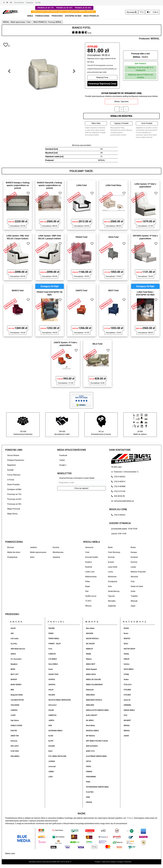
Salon (32, 557)
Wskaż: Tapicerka (121, 101)
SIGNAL (126, 654)
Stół (87, 591)
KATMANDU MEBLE (55, 731)
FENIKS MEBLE (54, 639)
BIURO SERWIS (16, 685)
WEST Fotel (113, 290)
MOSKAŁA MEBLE (93, 731)
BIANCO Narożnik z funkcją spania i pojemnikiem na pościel (50, 185)
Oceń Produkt (147, 123)
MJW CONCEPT (92, 715)
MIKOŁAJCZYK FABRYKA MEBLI (98, 710)
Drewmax (14, 741)
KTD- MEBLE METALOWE (57, 756)
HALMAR (52, 695)
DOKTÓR (14, 731)
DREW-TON (15, 736)
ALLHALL (14, 644)
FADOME (52, 628)
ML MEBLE (90, 720)
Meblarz (89, 659)
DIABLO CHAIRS (16, 726)
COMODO (14, 710)
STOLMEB (127, 690)
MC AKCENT (91, 644)
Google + (63, 465)
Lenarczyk (52, 766)
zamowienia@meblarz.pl (122, 501)
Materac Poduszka (138, 572)
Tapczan (111, 596)
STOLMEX (127, 695)
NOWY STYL (90, 751)
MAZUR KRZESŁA (92, 639)
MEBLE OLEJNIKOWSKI (94, 685)
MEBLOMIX (90, 705)
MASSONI (90, 633)
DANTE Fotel (82, 290)
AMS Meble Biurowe (18, 649)
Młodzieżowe (58, 552)
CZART (13, 715)
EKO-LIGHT (15, 746)
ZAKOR (126, 736)
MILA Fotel (97, 344)
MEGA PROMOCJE (91, 16)
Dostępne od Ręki (14, 489)
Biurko (133, 547)
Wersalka (112, 601)
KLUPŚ (51, 741)
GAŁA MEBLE (53, 664)
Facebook (63, 455)
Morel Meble (91, 726)
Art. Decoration (16, 659)
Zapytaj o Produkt (121, 123)
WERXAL (155, 39)
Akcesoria (89, 547)
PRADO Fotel (82, 237)
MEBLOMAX (90, 695)
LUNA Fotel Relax (113, 185)
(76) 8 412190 (118, 491)
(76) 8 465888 (118, 486)
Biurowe (11, 547)
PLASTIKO (90, 792)
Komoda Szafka (92, 557)
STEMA (126, 674)
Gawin (51, 669)
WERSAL (127, 726)
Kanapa (134, 552)
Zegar (133, 606)
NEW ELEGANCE (92, 746)
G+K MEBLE (53, 659)
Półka (88, 581)
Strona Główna (19, 3)
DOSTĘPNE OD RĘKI (73, 16)
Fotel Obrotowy (114, 552)
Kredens (89, 562)
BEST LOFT (15, 674)
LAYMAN (52, 761)
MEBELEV (90, 649)
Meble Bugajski (92, 669)
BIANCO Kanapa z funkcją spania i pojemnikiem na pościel (18, 185)
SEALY (126, 644)
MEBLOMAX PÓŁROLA (94, 700)
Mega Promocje (14, 509)
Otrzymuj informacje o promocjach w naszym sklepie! (77, 478)
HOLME (51, 710)
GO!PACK (52, 679)
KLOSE (51, 736)
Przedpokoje (12, 557)
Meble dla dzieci (14, 552)
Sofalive (127, 664)
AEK (12, 633)
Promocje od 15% (14, 494)
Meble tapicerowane (38, 552)
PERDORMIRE (91, 777)
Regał (88, 586)
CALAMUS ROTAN (17, 700)
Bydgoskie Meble (17, 695)
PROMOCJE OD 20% (64, 8)
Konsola (111, 557)
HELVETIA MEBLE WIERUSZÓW (59, 700)
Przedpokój (113, 581)
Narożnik (134, 577)
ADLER (13, 628)
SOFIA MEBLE (129, 669)
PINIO (88, 782)
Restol (126, 633)
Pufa (133, 581)
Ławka (133, 567)
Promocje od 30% (14, 504)
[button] (9, 71)
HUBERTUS (52, 715)
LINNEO (51, 772)
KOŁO (50, 751)
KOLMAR (52, 746)
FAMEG (51, 633)
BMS (12, 690)
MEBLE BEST (91, 664)
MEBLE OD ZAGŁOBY (94, 679)
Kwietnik (89, 567)
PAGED (89, 766)
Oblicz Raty (96, 123)
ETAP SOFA (15, 751)
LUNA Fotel (81, 185)
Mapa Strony (12, 514)
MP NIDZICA (91, 736)
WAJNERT (127, 720)
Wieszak (134, 601)
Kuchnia (134, 562)
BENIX (13, 669)
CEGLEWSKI (15, 705)
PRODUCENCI (57, 16)
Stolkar (126, 679)
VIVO (126, 715)
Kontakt (38, 3)
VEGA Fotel (113, 237)
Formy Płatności (14, 475)
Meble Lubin (10, 854)
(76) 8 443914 (118, 482)
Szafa (133, 591)
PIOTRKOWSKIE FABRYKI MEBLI (98, 787)
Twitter (62, 460)
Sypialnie (56, 557)
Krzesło (111, 562)
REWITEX (127, 639)
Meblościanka (91, 577)
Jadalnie (33, 547)
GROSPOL (52, 685)
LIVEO (51, 777)
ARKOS (13, 654)
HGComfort (52, 705)
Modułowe (112, 577)
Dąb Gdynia (15, 720)
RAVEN (126, 628)
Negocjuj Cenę (102, 77)
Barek (110, 547)
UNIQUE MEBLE (129, 710)
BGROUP (14, 679)
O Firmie (11, 480)
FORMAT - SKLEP (55, 644)
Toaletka (134, 596)
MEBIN (89, 654)
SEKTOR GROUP (129, 649)
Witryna (88, 606)
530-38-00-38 (118, 496)
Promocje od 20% (14, 499)
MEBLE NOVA (91, 674)
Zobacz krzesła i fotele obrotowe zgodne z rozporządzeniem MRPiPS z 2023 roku (63, 12)
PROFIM (89, 802)
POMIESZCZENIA (42, 16)
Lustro (111, 572)
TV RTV (88, 601)
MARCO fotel (18, 290)
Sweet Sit (127, 700)
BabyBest (14, 664)
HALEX (51, 690)
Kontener (134, 557)
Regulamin (30, 3)
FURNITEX (52, 654)
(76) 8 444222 (118, 477)
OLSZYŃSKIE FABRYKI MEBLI (97, 756)
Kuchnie (56, 547)
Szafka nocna (91, 596)
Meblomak (90, 690)
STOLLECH (128, 685)
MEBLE (30, 16)
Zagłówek (112, 606)
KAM (50, 726)
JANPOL (51, 720)
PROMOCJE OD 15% (46, 8)
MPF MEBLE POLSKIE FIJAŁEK (97, 741)
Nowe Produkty (13, 484)
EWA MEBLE (15, 756)
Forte (50, 649)
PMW (88, 797)
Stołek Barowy (114, 591)
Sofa (110, 586)
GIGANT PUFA (53, 674)
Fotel (87, 552)
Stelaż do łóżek (137, 586)
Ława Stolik (113, 567)
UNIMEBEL (128, 705)
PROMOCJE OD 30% (83, 8)
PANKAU (89, 772)
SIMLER (126, 659)
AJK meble (15, 639)
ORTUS (89, 761)
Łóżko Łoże (90, 572)
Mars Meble (90, 628)
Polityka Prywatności (16, 460)
